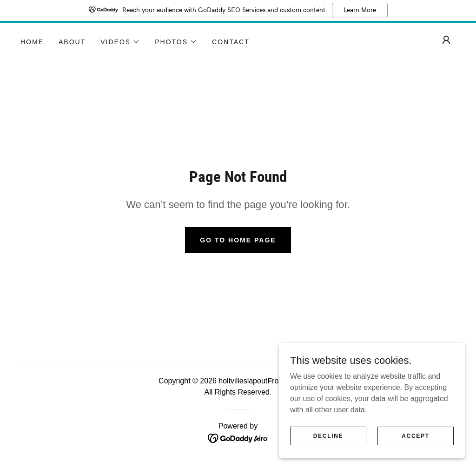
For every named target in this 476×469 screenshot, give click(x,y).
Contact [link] (231, 42)
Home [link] (32, 42)
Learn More (360, 10)
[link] (238, 438)
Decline (328, 435)
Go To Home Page (238, 240)
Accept (416, 435)
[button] (120, 42)
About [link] (72, 42)
